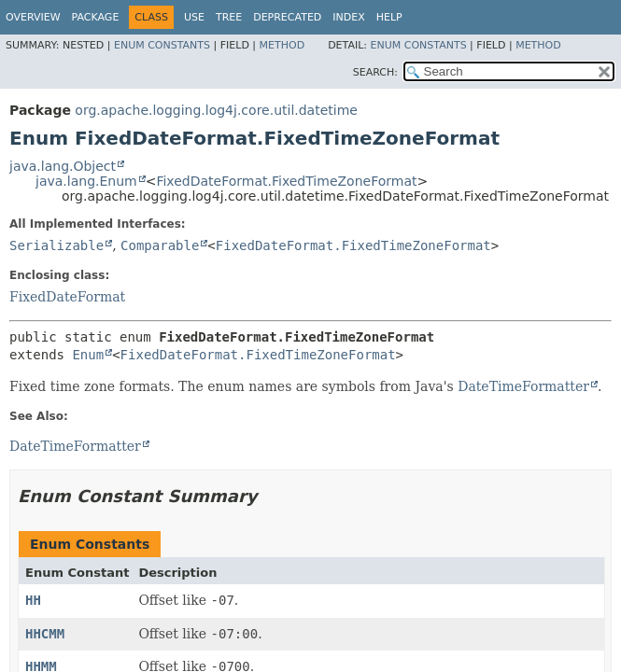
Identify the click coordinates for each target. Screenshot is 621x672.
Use (194, 17)
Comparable (160, 245)
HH (33, 600)
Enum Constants (162, 45)
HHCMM (45, 634)
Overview (33, 17)
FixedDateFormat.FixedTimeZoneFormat (286, 181)
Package (96, 17)
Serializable (56, 245)
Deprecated (287, 17)
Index (348, 17)
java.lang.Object (63, 166)
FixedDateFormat (67, 297)
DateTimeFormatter (523, 386)
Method (282, 45)
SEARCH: (375, 72)
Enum (88, 355)
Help (389, 17)
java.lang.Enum (86, 181)
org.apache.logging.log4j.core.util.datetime (216, 110)
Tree (229, 17)
